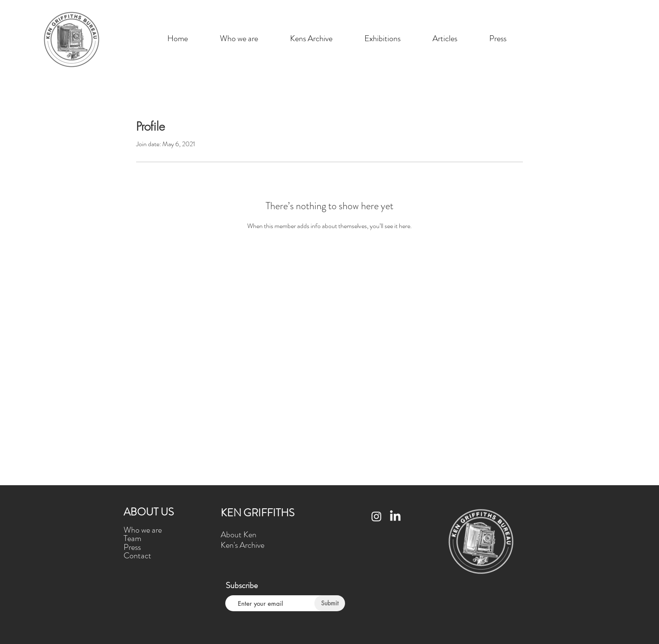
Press (132, 547)
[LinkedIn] (395, 517)
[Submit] (330, 603)
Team (132, 538)
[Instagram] (376, 517)
